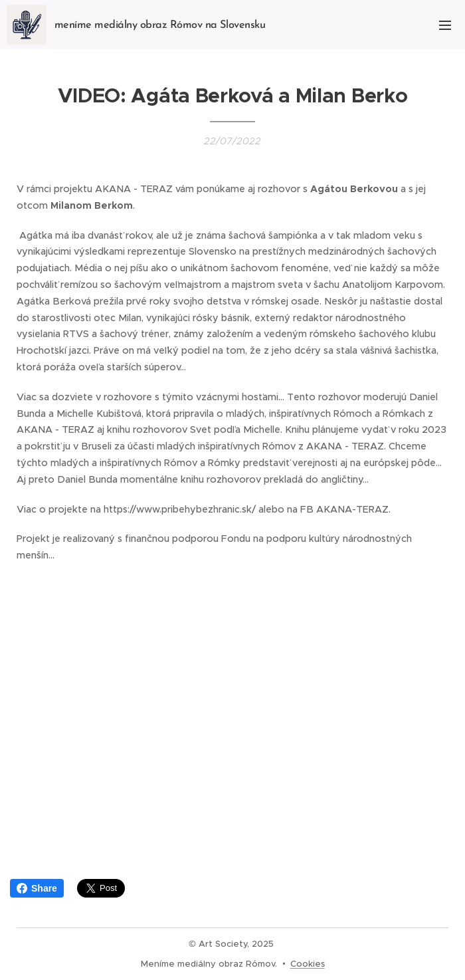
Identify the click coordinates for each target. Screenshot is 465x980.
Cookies (308, 964)
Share (37, 888)
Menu (445, 25)
